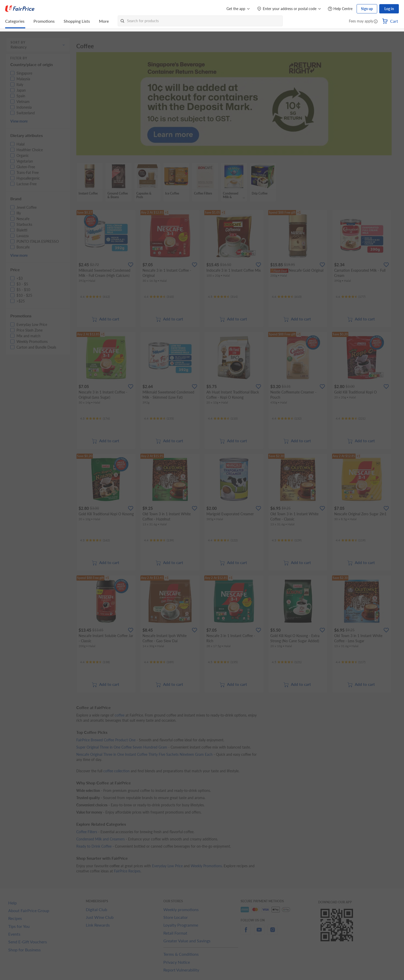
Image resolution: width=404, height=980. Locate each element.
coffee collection (116, 771)
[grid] (234, 182)
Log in (389, 9)
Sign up (367, 9)
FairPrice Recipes (127, 871)
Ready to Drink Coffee (94, 846)
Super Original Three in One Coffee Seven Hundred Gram (122, 747)
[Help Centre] (340, 9)
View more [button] (19, 121)
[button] (376, 22)
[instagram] (273, 933)
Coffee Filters (87, 832)
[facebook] (246, 933)
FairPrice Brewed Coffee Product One (106, 740)
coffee (120, 715)
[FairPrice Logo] (20, 9)
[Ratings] (95, 297)
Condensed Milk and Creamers (100, 839)
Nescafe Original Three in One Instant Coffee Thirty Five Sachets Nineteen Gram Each (144, 754)
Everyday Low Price (167, 866)
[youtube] (259, 933)
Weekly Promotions (206, 866)
